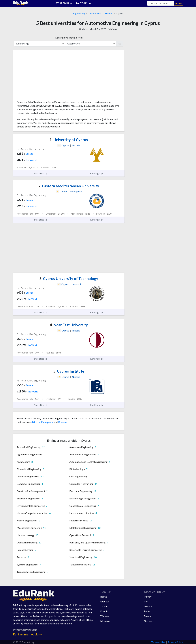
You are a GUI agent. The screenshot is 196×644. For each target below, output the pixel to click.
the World (31, 160)
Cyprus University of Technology (69, 279)
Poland (148, 611)
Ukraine (148, 606)
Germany (149, 621)
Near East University (69, 325)
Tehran (104, 606)
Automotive (95, 13)
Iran (146, 601)
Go (120, 43)
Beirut (104, 597)
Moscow (105, 621)
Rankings (97, 173)
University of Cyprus (69, 140)
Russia (147, 616)
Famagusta (47, 422)
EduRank (112, 29)
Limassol (63, 422)
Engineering (79, 13)
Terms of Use (158, 642)
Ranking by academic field (69, 38)
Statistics (41, 173)
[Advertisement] (40, 76)
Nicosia (36, 422)
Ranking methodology (27, 634)
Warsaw (105, 616)
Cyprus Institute (69, 371)
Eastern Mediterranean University (69, 186)
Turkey (148, 597)
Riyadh (104, 611)
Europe (109, 13)
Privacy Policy (175, 642)
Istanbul (105, 601)
